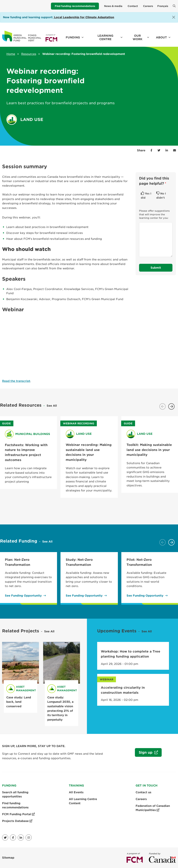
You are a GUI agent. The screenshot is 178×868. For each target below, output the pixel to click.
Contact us (143, 792)
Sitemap (8, 858)
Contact (133, 6)
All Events (76, 792)
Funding (73, 37)
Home (11, 54)
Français (163, 6)
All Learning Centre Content (83, 801)
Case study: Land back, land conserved (19, 702)
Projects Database (17, 821)
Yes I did (146, 196)
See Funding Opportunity (23, 596)
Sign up (144, 753)
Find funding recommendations (75, 6)
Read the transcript (16, 381)
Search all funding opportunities (15, 794)
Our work (137, 37)
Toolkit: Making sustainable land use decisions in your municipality (149, 450)
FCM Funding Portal (18, 814)
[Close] (174, 17)
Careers (148, 6)
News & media (113, 6)
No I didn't (161, 196)
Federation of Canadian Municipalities (153, 808)
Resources (29, 54)
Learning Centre (105, 37)
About (161, 37)
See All (52, 406)
